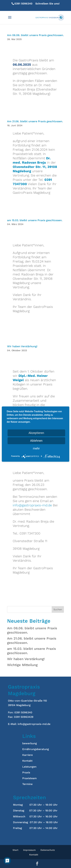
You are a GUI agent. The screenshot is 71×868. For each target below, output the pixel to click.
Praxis (26, 772)
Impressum (29, 850)
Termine (27, 784)
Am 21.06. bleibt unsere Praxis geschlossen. (35, 121)
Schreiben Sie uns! (35, 5)
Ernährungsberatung (36, 749)
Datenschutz (48, 850)
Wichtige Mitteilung (22, 665)
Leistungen (29, 767)
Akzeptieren (36, 433)
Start (15, 850)
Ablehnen (36, 441)
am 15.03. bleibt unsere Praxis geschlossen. (35, 220)
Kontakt (27, 761)
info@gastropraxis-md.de (32, 505)
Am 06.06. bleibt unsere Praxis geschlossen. (35, 35)
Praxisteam (29, 778)
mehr (36, 448)
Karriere (27, 755)
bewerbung (30, 743)
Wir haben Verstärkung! (23, 346)
